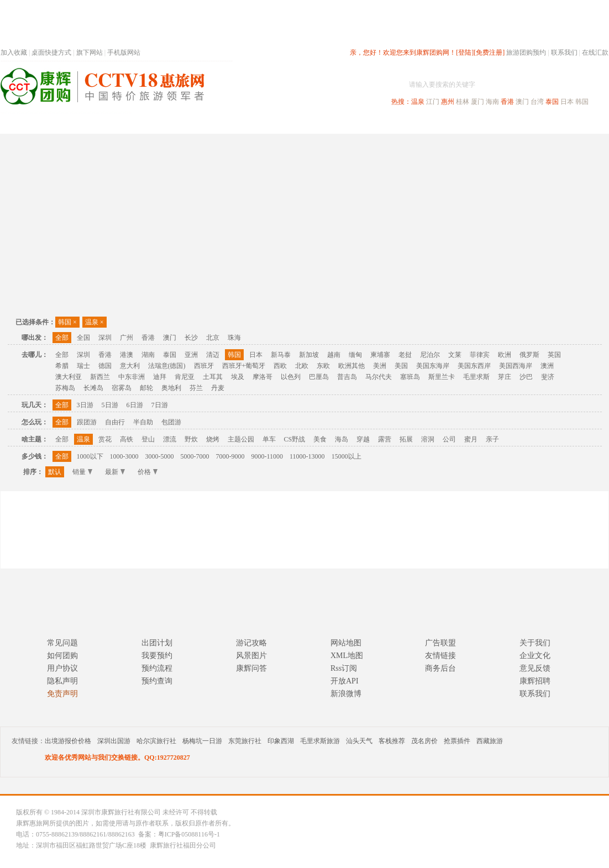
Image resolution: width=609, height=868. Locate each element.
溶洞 (428, 439)
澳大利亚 (69, 377)
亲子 (492, 439)
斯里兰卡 (442, 377)
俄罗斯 (529, 355)
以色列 (291, 377)
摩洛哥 (262, 377)
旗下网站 (90, 52)
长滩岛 (93, 388)
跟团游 (87, 422)
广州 (127, 338)
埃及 (238, 377)
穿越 (363, 439)
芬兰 (196, 388)
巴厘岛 (319, 377)
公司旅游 (582, 123)
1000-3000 (124, 456)
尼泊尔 (430, 355)
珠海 (234, 338)
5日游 (110, 405)
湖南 (148, 355)
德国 (105, 366)
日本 (567, 102)
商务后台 (440, 668)
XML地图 (347, 656)
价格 (148, 472)
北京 (213, 338)
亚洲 (191, 355)
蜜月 (471, 439)
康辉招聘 (535, 681)
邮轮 (146, 388)
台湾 (537, 102)
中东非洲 (132, 377)
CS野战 (295, 439)
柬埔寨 (380, 355)
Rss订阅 (344, 668)
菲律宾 (480, 355)
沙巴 (526, 377)
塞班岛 (410, 377)
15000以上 (347, 456)
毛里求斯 (476, 377)
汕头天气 (359, 741)
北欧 (302, 366)
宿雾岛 (122, 388)
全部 (62, 338)
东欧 (323, 366)
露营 (385, 439)
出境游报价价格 (68, 741)
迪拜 (160, 377)
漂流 (170, 439)
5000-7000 (195, 456)
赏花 (105, 439)
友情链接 (440, 656)
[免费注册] (489, 52)
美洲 (380, 366)
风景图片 (251, 656)
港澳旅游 (391, 123)
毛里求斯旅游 (320, 741)
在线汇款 (595, 52)
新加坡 (309, 355)
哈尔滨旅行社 (156, 741)
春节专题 (192, 123)
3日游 (85, 405)
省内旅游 (291, 123)
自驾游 (486, 123)
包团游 (171, 422)
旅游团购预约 (526, 52)
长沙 (191, 338)
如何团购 (62, 656)
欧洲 (505, 355)
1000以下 (90, 456)
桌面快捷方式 (51, 52)
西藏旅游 (490, 741)
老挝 (405, 355)
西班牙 (204, 366)
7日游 (160, 405)
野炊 (191, 439)
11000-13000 (307, 456)
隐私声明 (62, 681)
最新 (115, 472)
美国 (401, 366)
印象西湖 (281, 741)
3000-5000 (160, 456)
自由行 (115, 422)
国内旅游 (341, 123)
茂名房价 (424, 741)
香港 (507, 102)
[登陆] (465, 52)
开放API (345, 681)
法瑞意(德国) (167, 366)
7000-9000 (230, 456)
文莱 (455, 355)
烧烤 (213, 439)
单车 (269, 439)
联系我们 (564, 52)
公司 (449, 439)
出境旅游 (440, 123)
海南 (492, 102)
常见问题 (62, 643)
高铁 (127, 439)
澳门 (522, 102)
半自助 (143, 422)
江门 (433, 102)
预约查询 (157, 681)
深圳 (105, 338)
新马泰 (281, 355)
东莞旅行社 (245, 741)
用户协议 (62, 668)
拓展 (406, 439)
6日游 (135, 405)
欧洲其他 (351, 366)
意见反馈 (535, 668)
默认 (55, 472)
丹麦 (218, 388)
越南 (334, 355)
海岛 (342, 439)
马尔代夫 (379, 377)
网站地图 (346, 643)
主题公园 (241, 439)
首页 (150, 123)
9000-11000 (267, 456)
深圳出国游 (114, 741)
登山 (148, 439)
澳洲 (547, 366)
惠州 (448, 102)
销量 (82, 472)
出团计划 (157, 643)
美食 (320, 439)
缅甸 (355, 355)
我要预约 (157, 656)
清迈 (213, 355)
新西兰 (100, 377)
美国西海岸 (516, 366)
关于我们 (535, 643)
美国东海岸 (433, 366)
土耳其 (213, 377)
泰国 (552, 102)
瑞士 (83, 366)
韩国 (582, 102)
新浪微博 (346, 694)
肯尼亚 (185, 377)
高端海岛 (532, 123)
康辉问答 (251, 668)
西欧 (280, 366)
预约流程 (157, 668)
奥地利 (171, 388)
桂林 (463, 102)
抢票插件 (457, 741)
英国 (554, 355)
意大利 (130, 366)
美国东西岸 (474, 366)
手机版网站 (124, 52)
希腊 (62, 366)
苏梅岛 (65, 388)
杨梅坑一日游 (202, 741)
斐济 (548, 377)
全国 (83, 338)
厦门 (477, 102)
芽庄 (505, 377)
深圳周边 (242, 123)
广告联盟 (440, 643)
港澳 (127, 355)
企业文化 (535, 656)
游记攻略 (251, 643)
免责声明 (62, 694)
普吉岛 (347, 377)
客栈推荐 (392, 741)
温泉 (418, 102)
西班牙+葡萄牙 (244, 366)
